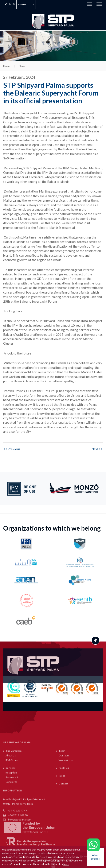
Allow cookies (95, 857)
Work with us (66, 793)
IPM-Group (12, 793)
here (66, 864)
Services (10, 801)
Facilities (64, 801)
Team (62, 784)
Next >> (97, 449)
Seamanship (12, 810)
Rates (62, 809)
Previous (46, 489)
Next (102, 489)
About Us (11, 788)
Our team (64, 788)
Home (7, 66)
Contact (63, 817)
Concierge (11, 815)
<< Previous (12, 449)
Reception (11, 806)
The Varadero (14, 784)
